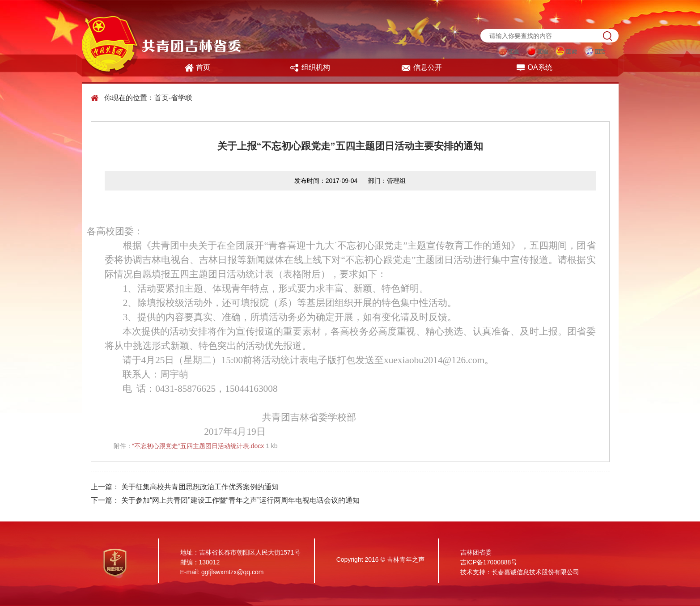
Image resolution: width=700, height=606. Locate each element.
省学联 (182, 98)
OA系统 (534, 68)
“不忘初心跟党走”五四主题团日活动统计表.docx (198, 446)
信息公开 (422, 68)
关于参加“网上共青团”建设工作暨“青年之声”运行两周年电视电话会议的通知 (240, 500)
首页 (197, 68)
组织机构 (310, 68)
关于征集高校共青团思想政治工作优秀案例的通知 (200, 487)
